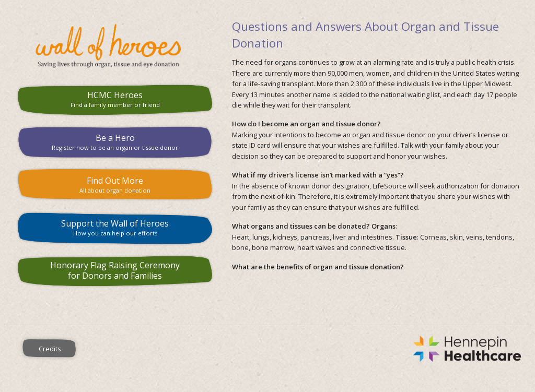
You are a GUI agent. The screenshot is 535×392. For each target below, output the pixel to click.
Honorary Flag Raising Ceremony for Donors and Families (115, 271)
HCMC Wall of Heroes (115, 46)
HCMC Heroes (115, 99)
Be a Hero (115, 142)
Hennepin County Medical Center (311, 349)
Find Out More (115, 185)
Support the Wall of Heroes (115, 227)
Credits (50, 349)
